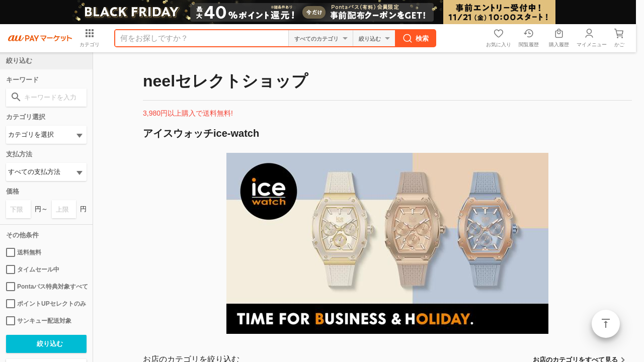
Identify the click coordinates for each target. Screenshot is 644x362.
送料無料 (24, 252)
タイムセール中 (33, 269)
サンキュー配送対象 (39, 321)
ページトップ (606, 324)
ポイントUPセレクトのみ (46, 304)
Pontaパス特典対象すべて (46, 287)
